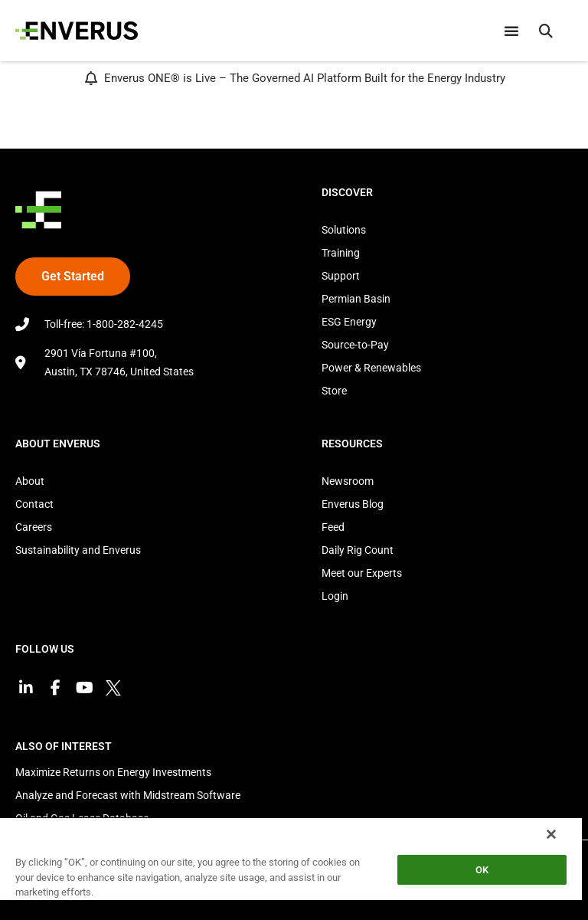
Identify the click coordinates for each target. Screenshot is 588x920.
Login (335, 596)
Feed (333, 527)
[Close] (551, 834)
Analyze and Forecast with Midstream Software (128, 795)
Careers (34, 527)
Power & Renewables (371, 368)
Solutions (344, 230)
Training (341, 253)
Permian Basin (356, 299)
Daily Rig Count (358, 550)
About (30, 481)
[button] (546, 31)
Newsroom (348, 481)
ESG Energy (349, 322)
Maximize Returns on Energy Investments (113, 772)
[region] (291, 868)
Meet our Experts (362, 573)
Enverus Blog (353, 504)
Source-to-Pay (355, 345)
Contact (34, 504)
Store (334, 391)
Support (341, 276)
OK (482, 870)
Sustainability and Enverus (78, 550)
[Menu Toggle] (511, 31)
